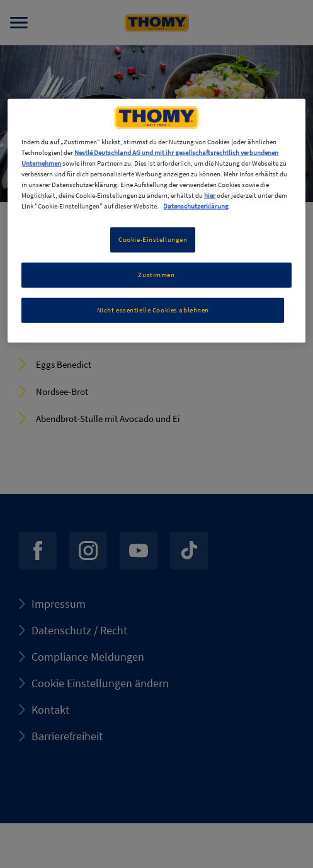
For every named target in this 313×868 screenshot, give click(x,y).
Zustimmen (156, 275)
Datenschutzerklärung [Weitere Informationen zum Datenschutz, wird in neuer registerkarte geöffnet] (196, 206)
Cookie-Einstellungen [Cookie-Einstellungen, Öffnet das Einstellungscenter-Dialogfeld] (153, 239)
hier (210, 195)
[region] (156, 220)
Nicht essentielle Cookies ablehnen (153, 310)
